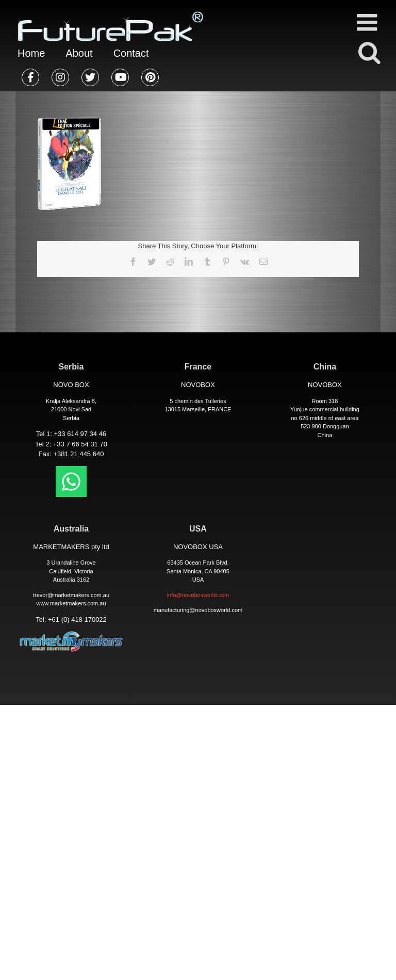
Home (31, 53)
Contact (131, 53)
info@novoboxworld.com (198, 595)
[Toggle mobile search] (369, 52)
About (79, 53)
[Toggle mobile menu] (369, 22)
